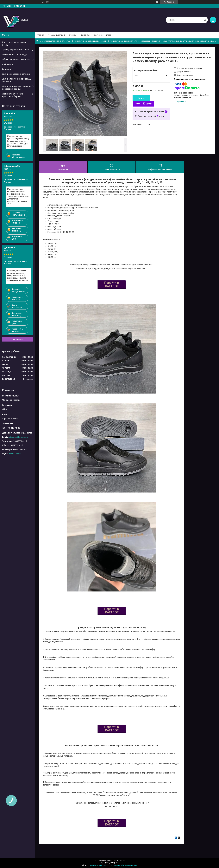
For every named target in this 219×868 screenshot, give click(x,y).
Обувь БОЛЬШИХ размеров (16, 59)
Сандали (6, 69)
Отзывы (73, 35)
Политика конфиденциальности (124, 865)
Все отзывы (17, 339)
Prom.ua (122, 860)
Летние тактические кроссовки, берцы (13, 95)
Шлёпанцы (8, 64)
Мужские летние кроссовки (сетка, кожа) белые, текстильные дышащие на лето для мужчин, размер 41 (18, 141)
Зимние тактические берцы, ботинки (16, 80)
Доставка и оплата (102, 35)
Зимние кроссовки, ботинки (16, 74)
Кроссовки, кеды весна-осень (14, 43)
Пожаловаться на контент (99, 865)
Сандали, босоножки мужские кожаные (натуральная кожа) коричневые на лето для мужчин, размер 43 (18, 275)
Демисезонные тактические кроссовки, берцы (17, 88)
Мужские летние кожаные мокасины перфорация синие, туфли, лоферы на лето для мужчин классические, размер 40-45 (18, 196)
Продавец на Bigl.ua (109, 863)
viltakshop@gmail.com (18, 437)
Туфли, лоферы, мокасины (15, 50)
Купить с (143, 104)
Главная (41, 35)
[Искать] (205, 20)
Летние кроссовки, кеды (15, 54)
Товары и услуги (56, 35)
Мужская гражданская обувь (57, 41)
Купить (141, 98)
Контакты (85, 35)
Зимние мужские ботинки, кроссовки (89, 41)
